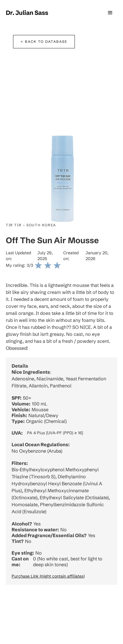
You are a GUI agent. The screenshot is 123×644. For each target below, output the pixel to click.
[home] (27, 13)
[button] (110, 13)
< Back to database (44, 42)
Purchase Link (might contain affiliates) (48, 576)
